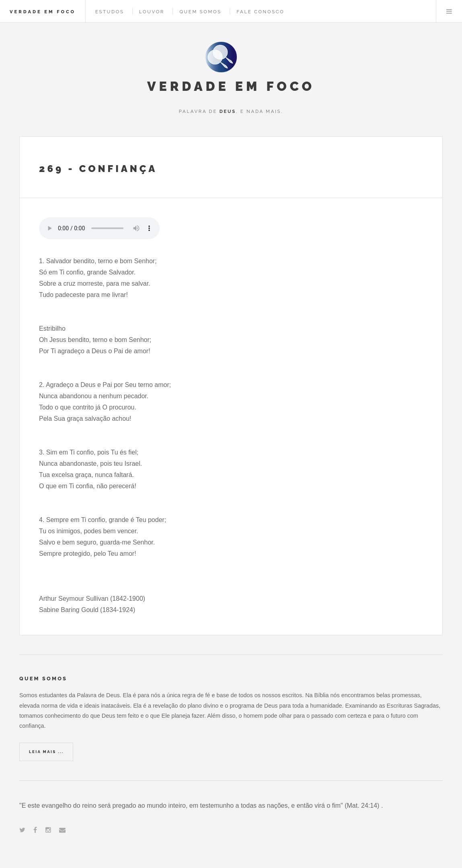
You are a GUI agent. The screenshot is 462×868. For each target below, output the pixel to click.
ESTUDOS (110, 12)
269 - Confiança (98, 169)
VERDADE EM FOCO (43, 12)
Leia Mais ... (46, 752)
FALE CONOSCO (260, 12)
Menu (449, 11)
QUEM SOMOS (200, 12)
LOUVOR (152, 12)
